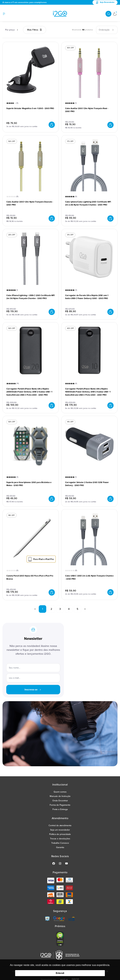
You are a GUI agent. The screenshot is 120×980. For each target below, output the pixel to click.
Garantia (60, 847)
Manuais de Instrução (60, 796)
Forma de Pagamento (60, 805)
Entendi (60, 973)
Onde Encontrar (60, 801)
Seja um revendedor (60, 830)
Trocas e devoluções (60, 839)
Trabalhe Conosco (60, 843)
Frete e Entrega (60, 809)
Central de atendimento (60, 825)
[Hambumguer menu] (6, 14)
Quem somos (60, 792)
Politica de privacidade (60, 834)
